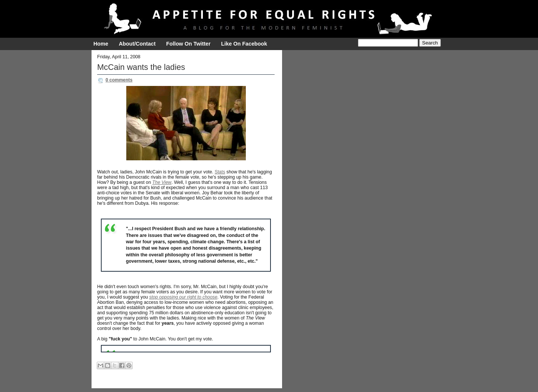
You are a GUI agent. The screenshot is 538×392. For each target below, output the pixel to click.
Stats (220, 172)
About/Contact (137, 44)
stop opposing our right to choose (183, 297)
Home (101, 44)
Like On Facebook (244, 44)
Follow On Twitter (188, 44)
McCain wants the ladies (141, 67)
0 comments (119, 80)
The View (162, 182)
